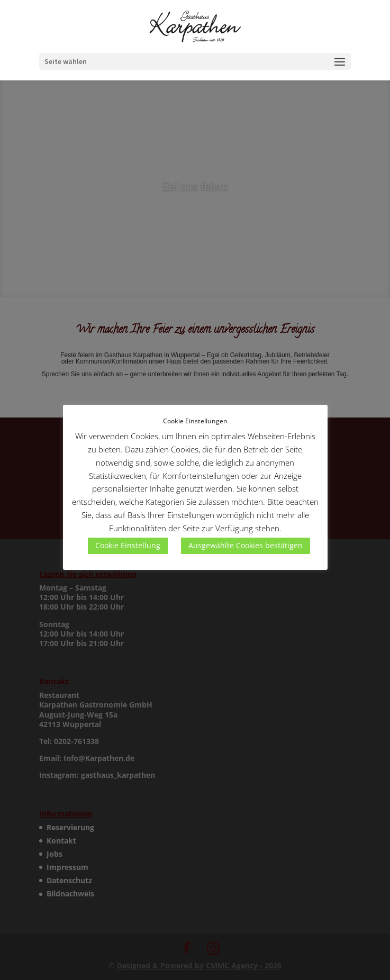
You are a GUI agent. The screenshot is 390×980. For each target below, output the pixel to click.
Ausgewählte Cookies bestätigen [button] (246, 545)
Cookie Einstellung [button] (128, 545)
